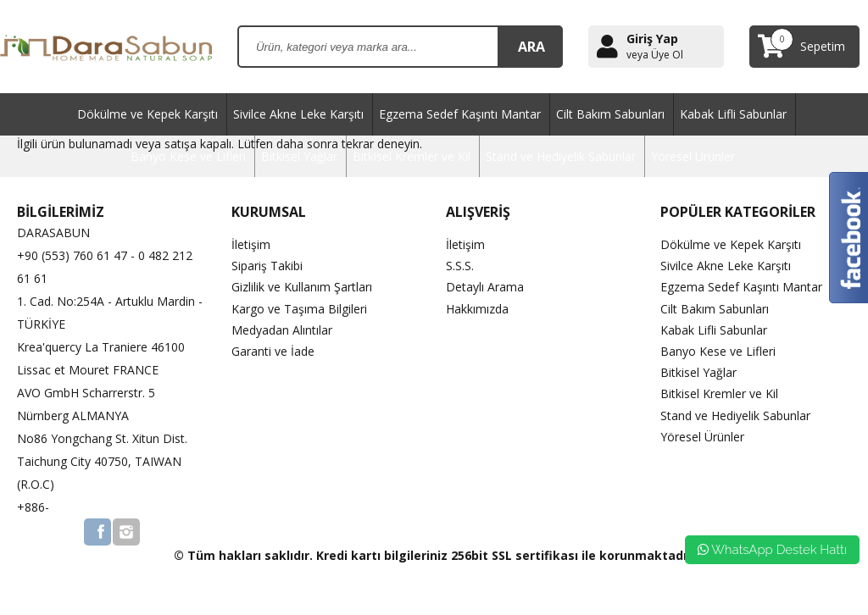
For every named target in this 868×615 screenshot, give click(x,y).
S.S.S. (460, 266)
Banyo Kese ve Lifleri (188, 156)
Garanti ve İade (273, 351)
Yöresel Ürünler (693, 156)
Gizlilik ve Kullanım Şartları (302, 287)
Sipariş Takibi (267, 266)
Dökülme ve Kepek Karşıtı (147, 114)
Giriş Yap (652, 39)
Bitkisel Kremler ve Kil (412, 156)
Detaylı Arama (485, 287)
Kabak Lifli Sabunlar (733, 114)
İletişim (251, 244)
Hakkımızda (477, 309)
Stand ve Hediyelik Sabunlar (561, 156)
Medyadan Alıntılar (282, 330)
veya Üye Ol (655, 55)
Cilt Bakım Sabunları (610, 114)
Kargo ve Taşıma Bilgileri (299, 309)
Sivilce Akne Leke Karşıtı (298, 114)
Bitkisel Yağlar (299, 156)
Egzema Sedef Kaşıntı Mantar (460, 114)
